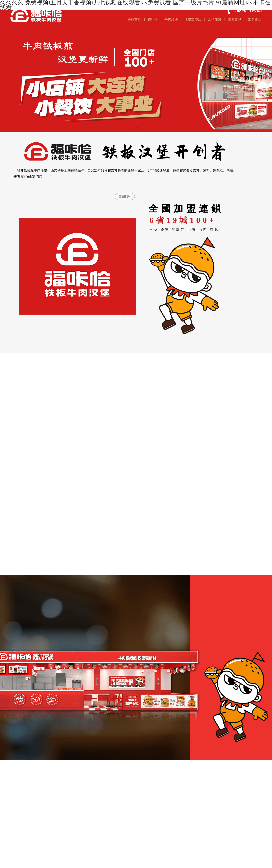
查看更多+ (125, 196)
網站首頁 (134, 19)
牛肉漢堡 (171, 19)
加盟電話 (255, 19)
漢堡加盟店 (193, 19)
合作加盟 (214, 19)
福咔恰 (153, 19)
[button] (134, 128)
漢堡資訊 (235, 19)
